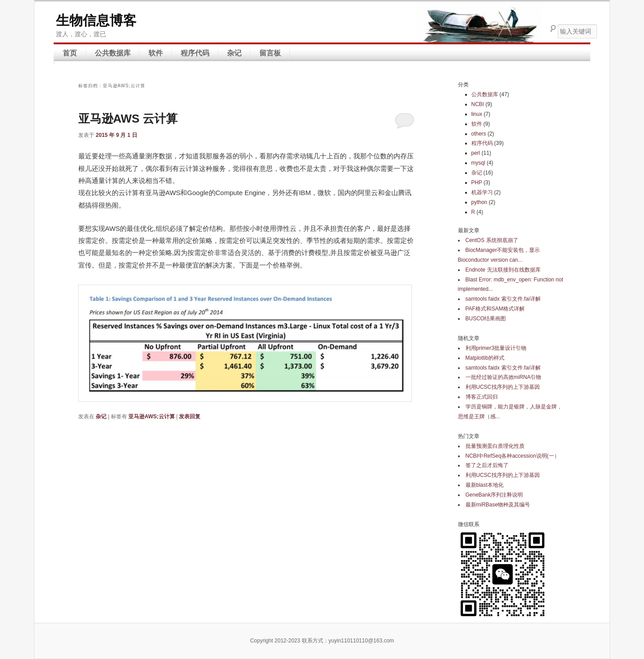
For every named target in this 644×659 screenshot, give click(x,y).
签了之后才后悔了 (487, 465)
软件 (156, 53)
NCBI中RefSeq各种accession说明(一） (513, 456)
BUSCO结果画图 (486, 319)
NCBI (478, 104)
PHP (477, 183)
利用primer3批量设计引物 (496, 348)
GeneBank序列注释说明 (494, 495)
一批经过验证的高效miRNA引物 (504, 377)
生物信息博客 (96, 20)
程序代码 (195, 53)
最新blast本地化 (485, 485)
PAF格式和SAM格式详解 (495, 309)
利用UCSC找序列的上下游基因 (503, 387)
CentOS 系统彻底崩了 (492, 240)
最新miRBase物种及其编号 (498, 505)
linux (477, 114)
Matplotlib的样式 (485, 358)
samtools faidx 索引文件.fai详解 (503, 299)
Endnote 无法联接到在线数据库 (503, 270)
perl (476, 153)
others (479, 134)
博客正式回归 (482, 397)
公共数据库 (113, 53)
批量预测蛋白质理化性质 (495, 446)
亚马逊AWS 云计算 (128, 119)
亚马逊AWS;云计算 (151, 417)
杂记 (234, 53)
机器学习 (482, 192)
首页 (70, 53)
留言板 (270, 53)
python (479, 202)
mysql (478, 163)
